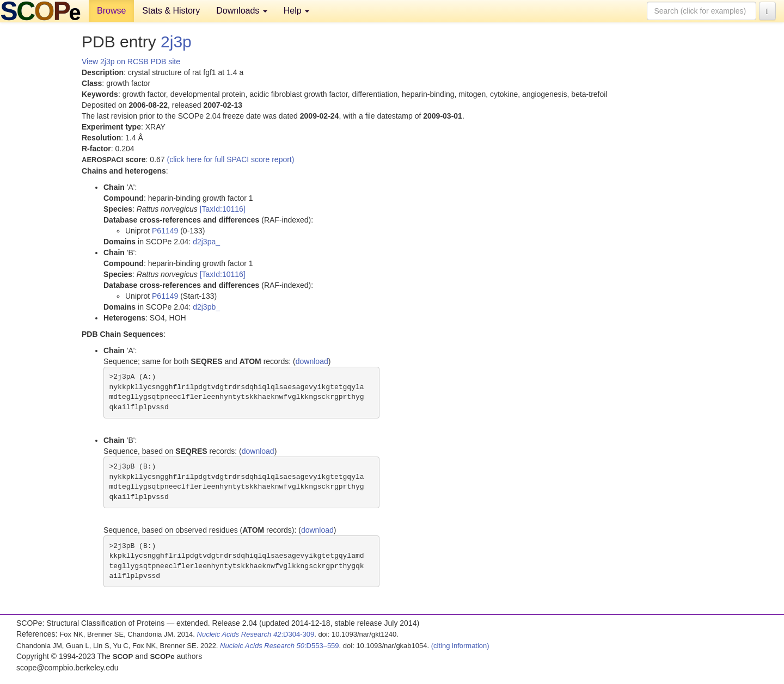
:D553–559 (280, 646)
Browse (111, 11)
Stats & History (171, 11)
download (312, 361)
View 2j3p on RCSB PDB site (131, 61)
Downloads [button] (242, 11)
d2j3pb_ (206, 307)
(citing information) (460, 646)
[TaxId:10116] (223, 209)
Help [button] (296, 11)
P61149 (165, 231)
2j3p (176, 42)
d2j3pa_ (206, 242)
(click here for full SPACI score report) (231, 159)
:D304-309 (256, 634)
